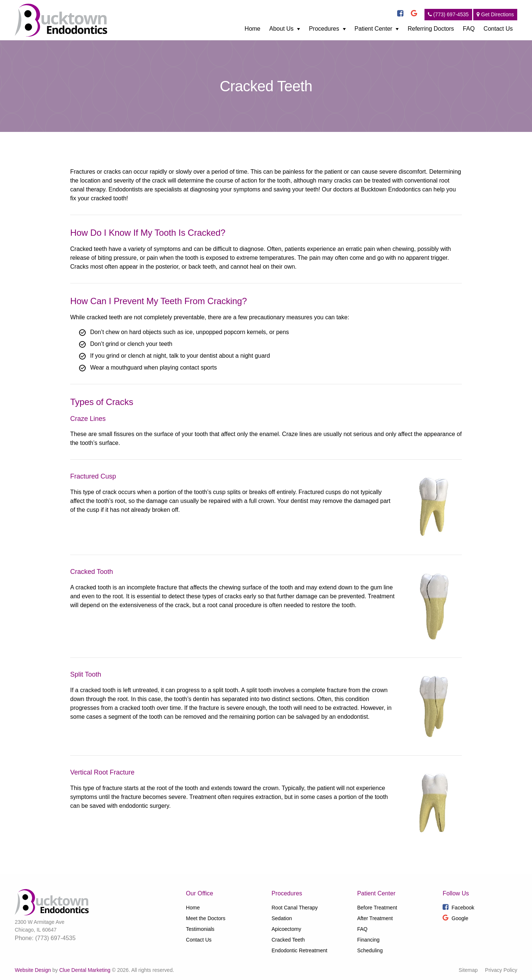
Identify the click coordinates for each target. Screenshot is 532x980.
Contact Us (498, 29)
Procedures (324, 29)
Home (253, 29)
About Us (282, 29)
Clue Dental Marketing (85, 970)
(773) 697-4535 (448, 14)
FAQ (469, 29)
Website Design (33, 970)
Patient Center (374, 29)
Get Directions (495, 14)
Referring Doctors (431, 29)
